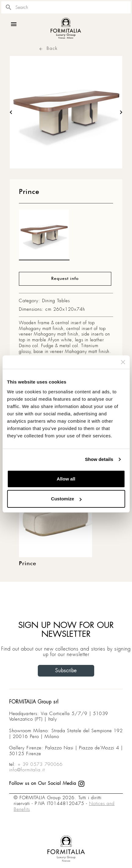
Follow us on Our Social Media (47, 783)
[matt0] (44, 236)
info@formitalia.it (27, 770)
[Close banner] (123, 362)
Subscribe (66, 671)
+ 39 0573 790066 (40, 764)
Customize (66, 499)
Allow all (66, 479)
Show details (99, 459)
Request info (65, 279)
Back (48, 48)
